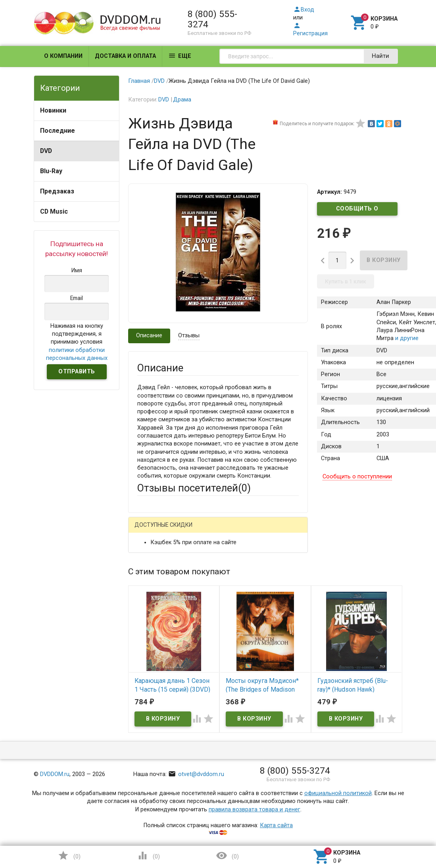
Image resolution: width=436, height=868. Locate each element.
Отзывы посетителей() (194, 488)
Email (144, 600)
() (69, 856)
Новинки (53, 110)
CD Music (54, 211)
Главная (139, 81)
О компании (63, 56)
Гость (148, 529)
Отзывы (189, 336)
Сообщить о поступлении (357, 210)
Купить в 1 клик (346, 281)
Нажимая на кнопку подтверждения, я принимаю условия (77, 342)
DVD (46, 151)
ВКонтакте (236, 530)
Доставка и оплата (125, 56)
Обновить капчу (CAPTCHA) (237, 799)
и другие (406, 338)
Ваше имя (150, 571)
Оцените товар (157, 666)
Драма (182, 100)
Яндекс (162, 543)
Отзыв (146, 680)
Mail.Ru (188, 530)
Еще (180, 56)
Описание (149, 336)
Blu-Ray (51, 171)
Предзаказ (57, 191)
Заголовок (152, 637)
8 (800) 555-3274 (212, 19)
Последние (58, 131)
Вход (304, 10)
